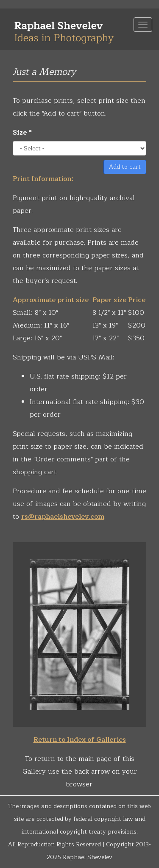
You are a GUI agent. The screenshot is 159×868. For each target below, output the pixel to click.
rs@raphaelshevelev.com (63, 517)
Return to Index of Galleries (80, 740)
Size (22, 133)
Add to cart (125, 167)
